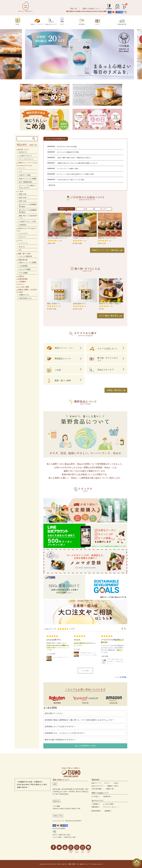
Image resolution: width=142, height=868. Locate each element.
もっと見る (85, 671)
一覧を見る (51, 185)
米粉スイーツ (96, 783)
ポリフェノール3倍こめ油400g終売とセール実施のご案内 (75, 174)
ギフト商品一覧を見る (109, 316)
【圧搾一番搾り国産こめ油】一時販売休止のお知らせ (74, 158)
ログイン (21, 284)
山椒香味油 (23, 225)
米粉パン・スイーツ (37, 22)
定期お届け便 (122, 22)
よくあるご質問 (24, 287)
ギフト (98, 22)
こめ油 (17, 21)
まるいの (22, 247)
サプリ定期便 (23, 273)
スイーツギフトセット (26, 159)
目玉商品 (82, 22)
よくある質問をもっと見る (85, 746)
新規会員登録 (23, 279)
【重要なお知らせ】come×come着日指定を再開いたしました (77, 163)
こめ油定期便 (23, 266)
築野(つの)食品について (91, 9)
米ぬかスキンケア (51, 21)
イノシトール (23, 243)
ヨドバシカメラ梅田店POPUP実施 (68, 152)
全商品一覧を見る (114, 390)
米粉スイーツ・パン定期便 (28, 178)
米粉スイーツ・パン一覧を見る (106, 250)
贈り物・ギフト (24, 149)
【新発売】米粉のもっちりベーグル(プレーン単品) (88, 654)
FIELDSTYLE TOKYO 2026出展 (67, 147)
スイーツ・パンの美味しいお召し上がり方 (28, 187)
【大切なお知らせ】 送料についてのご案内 (71, 180)
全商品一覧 (33, 145)
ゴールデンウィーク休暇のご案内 (68, 169)
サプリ (62, 21)
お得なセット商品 (25, 175)
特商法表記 (95, 807)
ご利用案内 (22, 282)
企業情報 (107, 811)
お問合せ (21, 276)
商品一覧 (74, 9)
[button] (122, 629)
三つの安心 (95, 796)
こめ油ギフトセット (25, 156)
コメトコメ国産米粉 (25, 256)
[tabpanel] (71, 54)
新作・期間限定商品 (25, 182)
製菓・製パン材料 (24, 254)
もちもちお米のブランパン (60, 658)
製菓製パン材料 (112, 786)
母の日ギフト (23, 152)
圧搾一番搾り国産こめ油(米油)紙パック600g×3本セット (115, 661)
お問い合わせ (22, 787)
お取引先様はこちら (25, 298)
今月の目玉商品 (96, 789)
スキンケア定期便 (25, 269)
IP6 (20, 250)
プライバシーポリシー (110, 807)
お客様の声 (107, 796)
